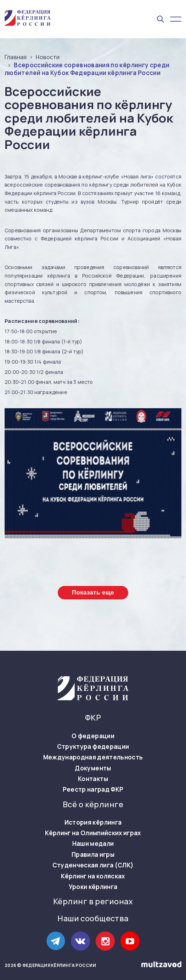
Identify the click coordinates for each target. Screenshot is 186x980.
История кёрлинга (93, 822)
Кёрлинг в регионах (93, 902)
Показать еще (93, 592)
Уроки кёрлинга (93, 887)
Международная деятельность (93, 757)
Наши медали (93, 844)
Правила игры (93, 855)
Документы (93, 768)
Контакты (93, 779)
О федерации (93, 736)
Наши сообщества (93, 919)
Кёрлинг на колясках (93, 876)
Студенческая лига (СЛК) (93, 865)
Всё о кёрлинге (93, 805)
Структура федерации (93, 747)
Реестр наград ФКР (93, 790)
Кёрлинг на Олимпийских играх (93, 833)
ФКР (93, 718)
